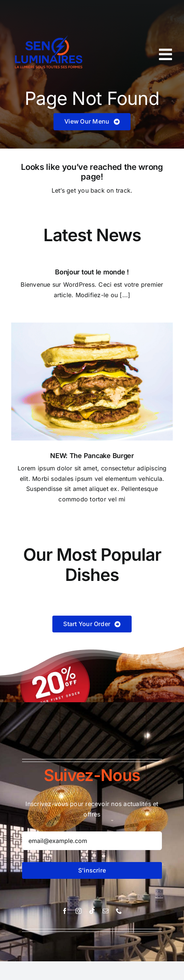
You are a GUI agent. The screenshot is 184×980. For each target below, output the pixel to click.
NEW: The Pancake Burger (92, 456)
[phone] (119, 911)
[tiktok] (92, 911)
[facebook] (65, 911)
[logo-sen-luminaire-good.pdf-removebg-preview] (50, 29)
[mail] (105, 911)
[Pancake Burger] (92, 326)
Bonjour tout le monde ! (92, 272)
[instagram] (79, 911)
